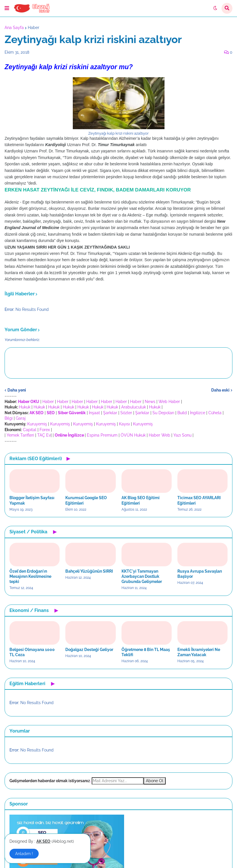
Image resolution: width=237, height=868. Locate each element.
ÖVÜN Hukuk (133, 435)
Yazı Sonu (182, 435)
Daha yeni (17, 390)
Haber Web (159, 435)
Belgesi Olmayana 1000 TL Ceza (32, 652)
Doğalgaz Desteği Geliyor (89, 650)
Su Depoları (163, 413)
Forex (45, 430)
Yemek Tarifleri (20, 435)
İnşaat (94, 413)
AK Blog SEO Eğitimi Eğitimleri (141, 500)
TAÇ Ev (44, 435)
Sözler (126, 413)
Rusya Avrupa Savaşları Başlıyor (200, 574)
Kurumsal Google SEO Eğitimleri (86, 500)
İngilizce (198, 413)
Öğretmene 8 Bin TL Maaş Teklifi (146, 652)
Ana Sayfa (14, 28)
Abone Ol (155, 781)
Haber (34, 28)
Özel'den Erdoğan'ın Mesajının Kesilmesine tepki (30, 576)
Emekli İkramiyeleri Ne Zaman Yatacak (199, 652)
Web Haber (169, 402)
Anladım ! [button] (24, 854)
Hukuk (25, 407)
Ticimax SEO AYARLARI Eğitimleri (199, 500)
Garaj (21, 418)
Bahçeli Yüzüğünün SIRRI (89, 571)
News (150, 402)
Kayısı (124, 424)
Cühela (215, 413)
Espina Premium (102, 435)
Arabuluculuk (134, 407)
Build (182, 413)
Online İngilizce (69, 435)
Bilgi (9, 418)
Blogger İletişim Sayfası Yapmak (32, 500)
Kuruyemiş (37, 424)
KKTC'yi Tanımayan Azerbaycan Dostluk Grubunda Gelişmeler (142, 576)
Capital (30, 430)
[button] (7, 8)
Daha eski (220, 390)
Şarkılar (110, 413)
